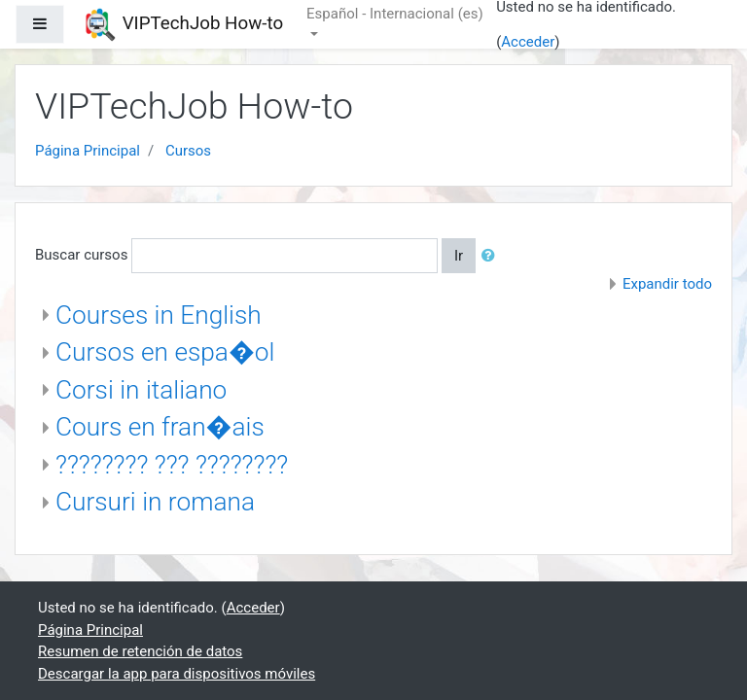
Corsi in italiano (141, 390)
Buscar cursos (81, 255)
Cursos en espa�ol (165, 352)
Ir (459, 256)
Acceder (528, 42)
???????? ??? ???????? (172, 465)
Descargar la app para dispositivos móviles (177, 674)
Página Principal (88, 151)
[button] (492, 256)
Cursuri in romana (155, 502)
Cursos (188, 151)
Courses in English (159, 315)
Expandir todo (667, 284)
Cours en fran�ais (160, 427)
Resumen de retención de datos (140, 651)
